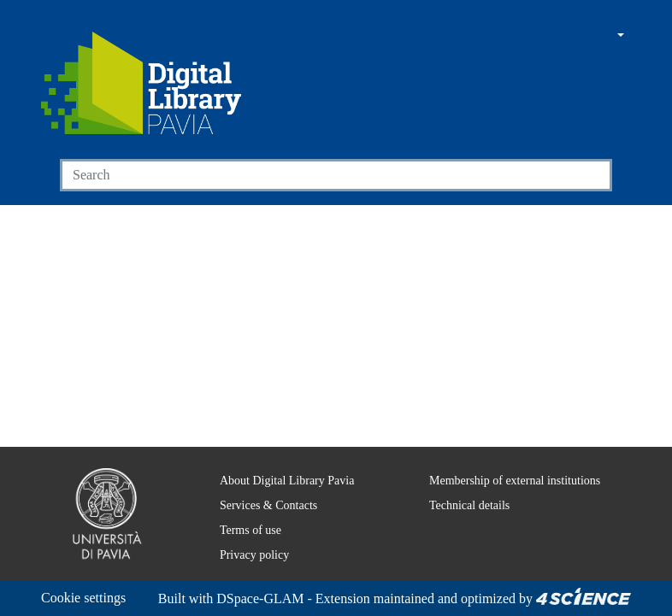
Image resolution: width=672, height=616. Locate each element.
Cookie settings (88, 577)
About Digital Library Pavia (277, 460)
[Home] (141, 83)
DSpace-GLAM (144, 598)
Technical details (458, 484)
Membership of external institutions (509, 460)
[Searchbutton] (592, 175)
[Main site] (540, 36)
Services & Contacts (260, 484)
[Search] (316, 175)
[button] (573, 36)
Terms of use (242, 509)
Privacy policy (242, 534)
